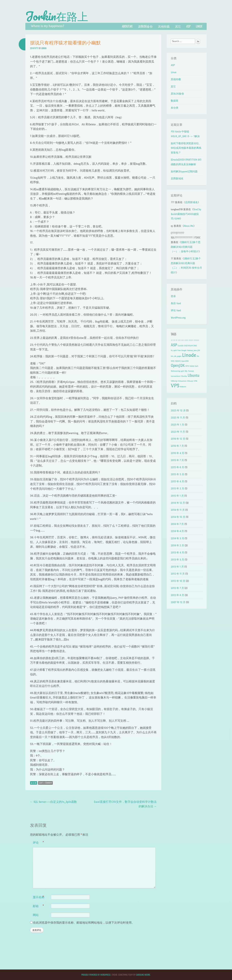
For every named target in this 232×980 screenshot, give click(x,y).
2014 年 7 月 (177, 524)
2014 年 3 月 (177, 538)
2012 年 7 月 (177, 588)
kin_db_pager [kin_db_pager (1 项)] (176, 356)
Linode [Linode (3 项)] (189, 355)
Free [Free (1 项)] (179, 350)
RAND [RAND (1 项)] (192, 366)
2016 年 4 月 (177, 453)
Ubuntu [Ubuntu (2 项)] (193, 375)
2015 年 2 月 (177, 489)
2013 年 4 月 (177, 553)
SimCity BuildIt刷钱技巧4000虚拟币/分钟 (186, 214)
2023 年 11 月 (178, 432)
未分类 (34, 783)
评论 (38, 843)
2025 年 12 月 (178, 411)
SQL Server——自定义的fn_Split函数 (53, 802)
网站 (36, 915)
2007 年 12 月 (178, 602)
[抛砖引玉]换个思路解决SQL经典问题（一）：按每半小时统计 (186, 247)
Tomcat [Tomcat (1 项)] (191, 371)
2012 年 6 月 (177, 595)
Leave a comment (45, 783)
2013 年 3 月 (177, 560)
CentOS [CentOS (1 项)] (180, 346)
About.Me (127, 26)
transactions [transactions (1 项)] (176, 376)
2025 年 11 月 (178, 418)
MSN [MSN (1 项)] (173, 361)
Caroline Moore (143, 975)
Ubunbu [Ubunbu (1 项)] (184, 376)
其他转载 (164, 26)
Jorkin (44, 48)
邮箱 (38, 906)
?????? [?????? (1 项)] (196, 340)
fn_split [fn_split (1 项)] (174, 350)
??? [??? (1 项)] (179, 340)
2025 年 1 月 (177, 425)
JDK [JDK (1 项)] (199, 350)
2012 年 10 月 (178, 581)
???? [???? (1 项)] (186, 340)
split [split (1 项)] (182, 371)
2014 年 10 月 (178, 517)
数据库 (175, 101)
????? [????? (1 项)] (191, 340)
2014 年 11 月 (178, 510)
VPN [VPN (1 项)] (195, 381)
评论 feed (176, 310)
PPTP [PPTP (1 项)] (187, 366)
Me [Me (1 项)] (198, 356)
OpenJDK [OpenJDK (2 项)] (178, 365)
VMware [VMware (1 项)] (190, 381)
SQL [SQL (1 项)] (186, 371)
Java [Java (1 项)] (195, 350)
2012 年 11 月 (178, 574)
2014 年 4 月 (177, 531)
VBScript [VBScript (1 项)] (174, 381)
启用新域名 (177, 179)
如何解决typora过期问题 (184, 171)
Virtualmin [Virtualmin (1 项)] (182, 381)
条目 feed (176, 303)
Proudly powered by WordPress (96, 975)
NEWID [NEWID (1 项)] (178, 361)
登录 (173, 296)
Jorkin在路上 (57, 16)
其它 (178, 26)
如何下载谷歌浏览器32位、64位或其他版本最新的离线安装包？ (186, 148)
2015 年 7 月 (177, 460)
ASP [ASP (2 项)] (174, 345)
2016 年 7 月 (177, 446)
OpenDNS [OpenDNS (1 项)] (185, 361)
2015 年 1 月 (177, 496)
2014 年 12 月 (178, 503)
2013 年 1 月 (177, 567)
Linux (199, 26)
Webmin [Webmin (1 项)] (183, 387)
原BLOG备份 (145, 26)
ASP (188, 26)
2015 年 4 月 (177, 481)
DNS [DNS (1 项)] (195, 346)
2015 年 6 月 (177, 467)
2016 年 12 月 (178, 439)
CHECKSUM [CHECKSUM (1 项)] (188, 346)
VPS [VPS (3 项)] (175, 386)
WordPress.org (178, 318)
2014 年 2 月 (177, 546)
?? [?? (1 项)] (172, 340)
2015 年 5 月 (177, 474)
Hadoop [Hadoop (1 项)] (190, 350)
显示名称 (39, 897)
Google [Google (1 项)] (184, 350)
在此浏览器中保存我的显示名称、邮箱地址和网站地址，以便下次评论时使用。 (84, 923)
